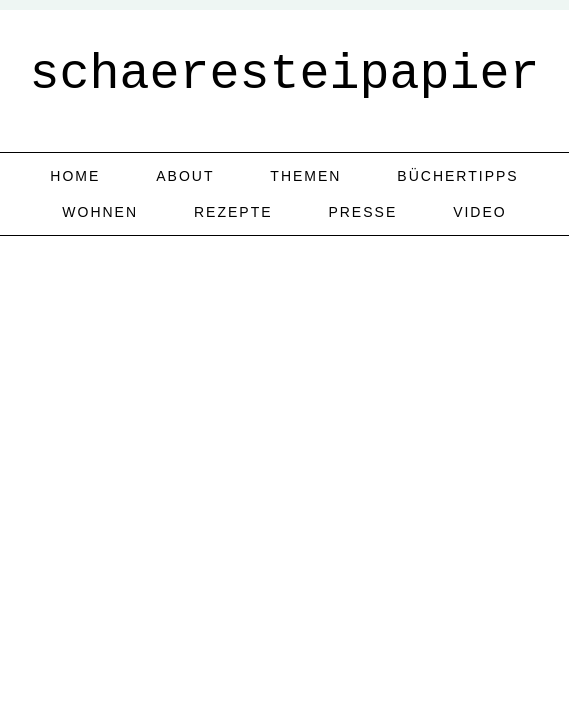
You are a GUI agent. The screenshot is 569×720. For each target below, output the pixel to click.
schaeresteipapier (284, 74)
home (75, 176)
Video (480, 212)
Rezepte (233, 212)
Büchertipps (457, 176)
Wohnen (100, 212)
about (185, 176)
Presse (362, 212)
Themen (305, 176)
